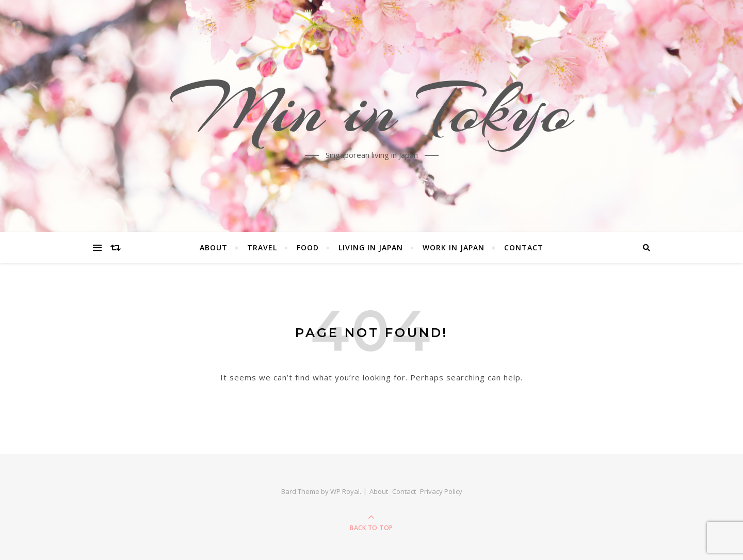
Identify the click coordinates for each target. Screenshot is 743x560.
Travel (262, 247)
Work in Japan (454, 247)
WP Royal (345, 491)
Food (308, 247)
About (214, 247)
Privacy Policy (441, 491)
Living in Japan (371, 247)
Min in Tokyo (372, 110)
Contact (524, 247)
